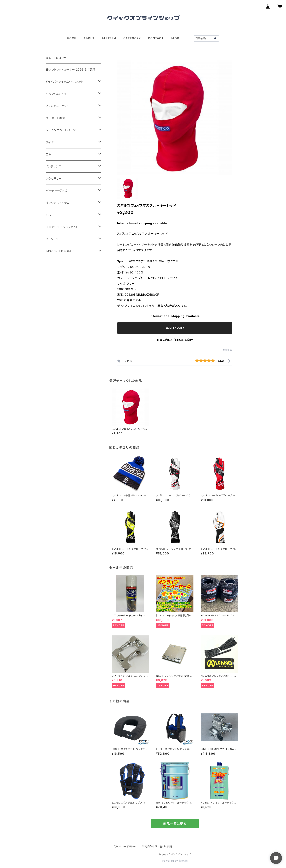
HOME (72, 38)
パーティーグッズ (56, 191)
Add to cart (175, 328)
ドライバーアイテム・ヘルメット (65, 82)
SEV (49, 215)
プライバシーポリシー (124, 846)
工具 (49, 154)
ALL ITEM (109, 38)
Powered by (175, 861)
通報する (228, 350)
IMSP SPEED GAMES (60, 251)
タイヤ (50, 142)
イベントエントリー (57, 94)
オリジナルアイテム (58, 203)
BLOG (175, 38)
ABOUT (89, 38)
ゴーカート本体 (56, 118)
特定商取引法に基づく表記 (157, 846)
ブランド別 (52, 239)
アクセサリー (54, 179)
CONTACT (156, 38)
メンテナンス (54, 166)
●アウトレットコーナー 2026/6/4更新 (71, 70)
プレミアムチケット (57, 106)
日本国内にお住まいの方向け (175, 340)
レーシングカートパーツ (61, 130)
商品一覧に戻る (175, 824)
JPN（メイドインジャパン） (62, 227)
